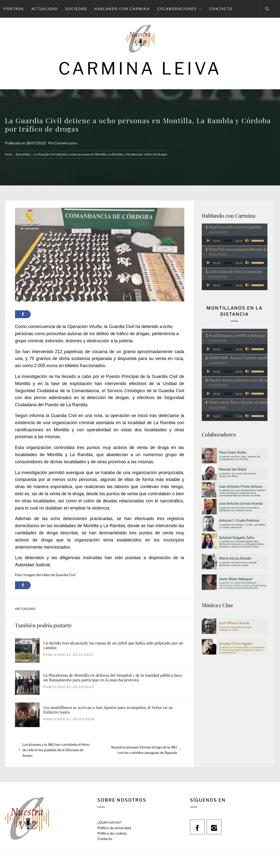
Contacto (221, 9)
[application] (235, 241)
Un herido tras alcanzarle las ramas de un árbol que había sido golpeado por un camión (113, 645)
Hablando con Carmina (122, 9)
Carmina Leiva (140, 68)
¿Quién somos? (109, 822)
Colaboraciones (180, 9)
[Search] (267, 9)
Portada (14, 9)
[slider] (228, 241)
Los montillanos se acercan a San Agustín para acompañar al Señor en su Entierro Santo (108, 710)
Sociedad (76, 9)
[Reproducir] (208, 241)
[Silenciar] (248, 241)
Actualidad (45, 9)
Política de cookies (112, 833)
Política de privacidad (114, 828)
